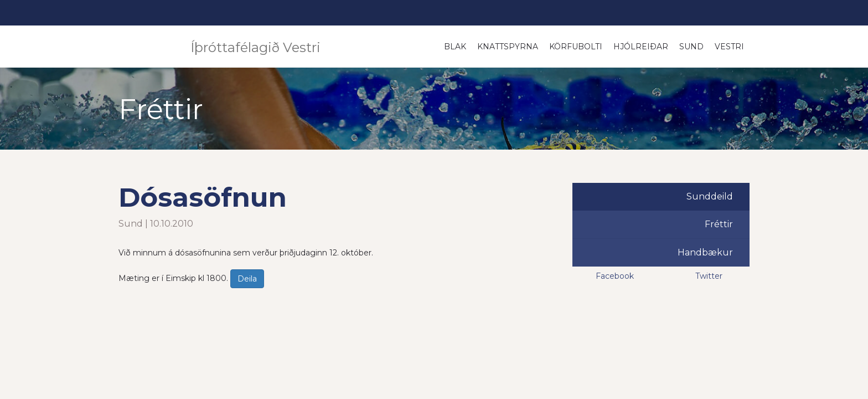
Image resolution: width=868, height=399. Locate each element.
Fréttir (719, 224)
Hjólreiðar (641, 47)
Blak (455, 47)
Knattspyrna (508, 47)
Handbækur (705, 252)
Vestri (729, 47)
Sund (691, 47)
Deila (247, 279)
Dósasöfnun (203, 197)
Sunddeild (710, 196)
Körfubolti (576, 47)
